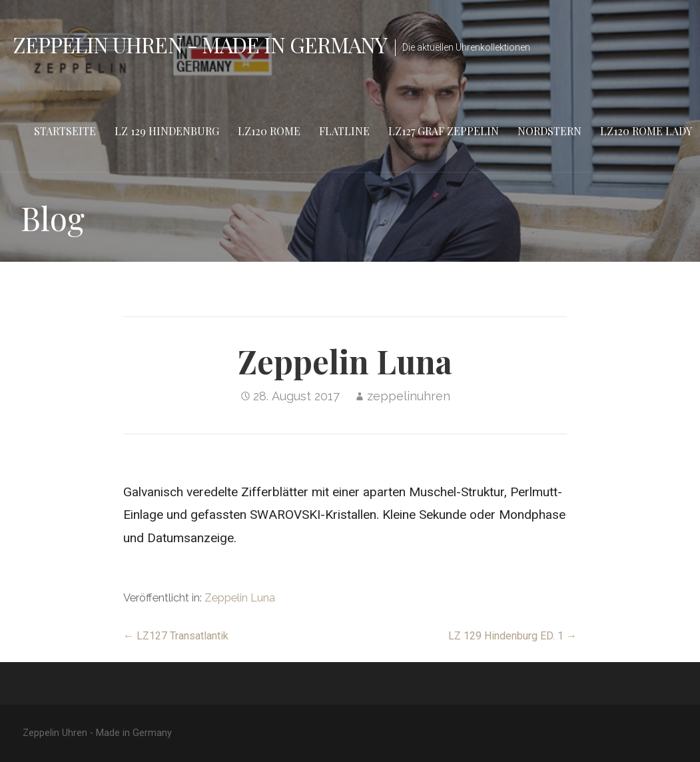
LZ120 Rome (269, 131)
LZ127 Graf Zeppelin (444, 131)
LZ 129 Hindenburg (167, 131)
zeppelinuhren (409, 396)
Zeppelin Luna (240, 598)
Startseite (65, 131)
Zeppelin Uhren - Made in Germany (200, 44)
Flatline (344, 131)
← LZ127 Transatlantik (176, 636)
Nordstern (549, 131)
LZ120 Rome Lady (646, 131)
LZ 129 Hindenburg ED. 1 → (513, 636)
